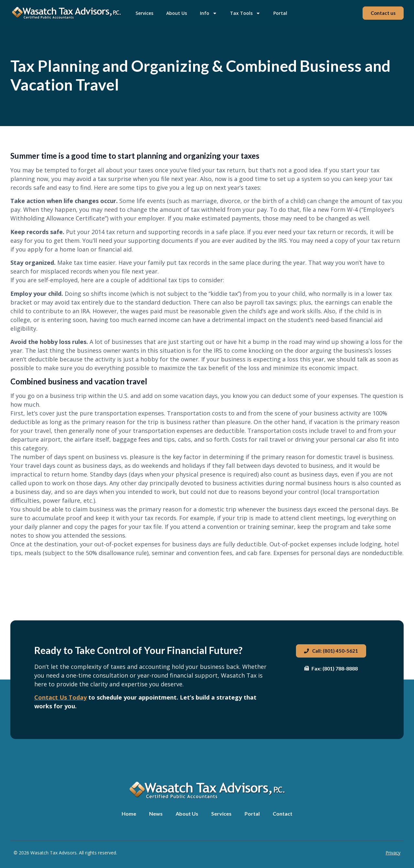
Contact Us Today (60, 697)
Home (129, 814)
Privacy (393, 853)
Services (144, 13)
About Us (177, 13)
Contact (283, 814)
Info (208, 13)
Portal (280, 13)
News (156, 814)
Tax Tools (245, 13)
